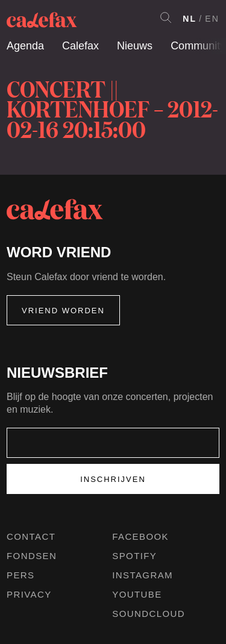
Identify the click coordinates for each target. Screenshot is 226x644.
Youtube (137, 594)
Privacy (29, 594)
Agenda (25, 46)
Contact (31, 536)
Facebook (140, 536)
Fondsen (32, 556)
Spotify (134, 556)
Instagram (143, 575)
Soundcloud (149, 614)
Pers (21, 575)
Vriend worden (63, 311)
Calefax (80, 46)
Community (198, 46)
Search (166, 17)
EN (212, 19)
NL (190, 19)
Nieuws (135, 46)
